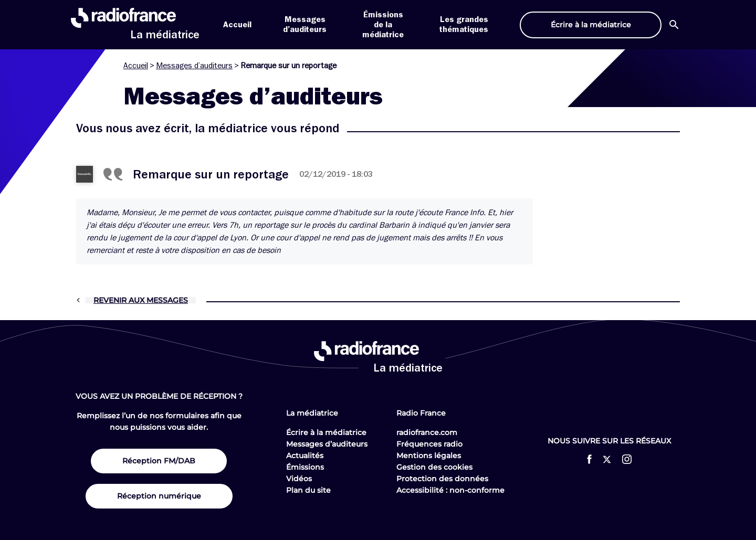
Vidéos (299, 479)
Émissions (305, 467)
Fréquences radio (429, 444)
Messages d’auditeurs (194, 66)
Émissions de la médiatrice (383, 25)
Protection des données (442, 479)
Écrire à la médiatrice (326, 432)
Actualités (305, 456)
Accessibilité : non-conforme (450, 490)
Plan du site (308, 490)
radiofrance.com (427, 432)
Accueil (237, 25)
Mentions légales (429, 456)
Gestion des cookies (434, 467)
